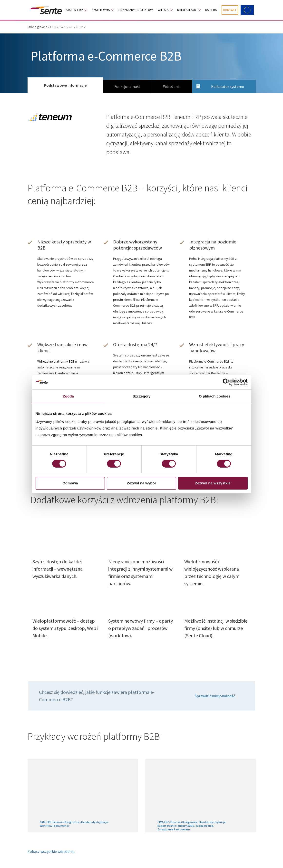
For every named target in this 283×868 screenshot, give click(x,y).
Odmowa (70, 483)
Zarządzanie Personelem (174, 829)
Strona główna (37, 27)
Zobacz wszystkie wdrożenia (51, 851)
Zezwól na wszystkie (213, 483)
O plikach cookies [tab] (215, 396)
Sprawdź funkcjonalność (215, 696)
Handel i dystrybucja (94, 822)
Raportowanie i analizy (172, 826)
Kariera (211, 10)
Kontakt (230, 10)
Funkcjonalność (127, 86)
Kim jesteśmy (187, 10)
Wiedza (163, 10)
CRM (43, 822)
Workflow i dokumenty (55, 826)
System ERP (74, 10)
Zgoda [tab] (68, 396)
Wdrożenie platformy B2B (56, 361)
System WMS (101, 10)
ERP (49, 822)
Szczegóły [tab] (141, 396)
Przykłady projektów (136, 10)
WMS (191, 826)
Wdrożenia (172, 86)
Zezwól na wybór (141, 483)
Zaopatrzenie (204, 826)
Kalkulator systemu (228, 86)
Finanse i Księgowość (66, 822)
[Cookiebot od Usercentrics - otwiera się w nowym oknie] (226, 382)
